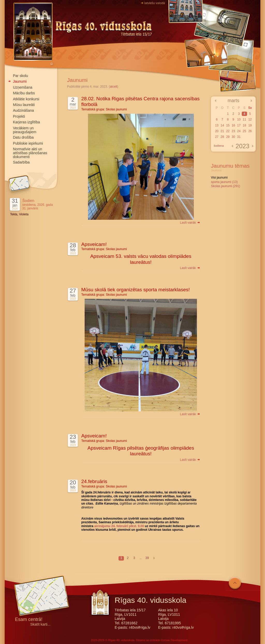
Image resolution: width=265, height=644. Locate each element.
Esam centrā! (29, 620)
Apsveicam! (94, 244)
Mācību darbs (24, 93)
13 (217, 125)
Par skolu (20, 76)
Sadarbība (21, 162)
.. (141, 558)
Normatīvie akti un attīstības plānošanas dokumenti (30, 153)
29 (228, 137)
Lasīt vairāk (190, 223)
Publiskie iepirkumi (28, 143)
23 (233, 131)
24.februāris (94, 481)
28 (222, 137)
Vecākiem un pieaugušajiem (25, 130)
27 (217, 137)
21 (222, 131)
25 (244, 131)
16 (233, 125)
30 (233, 137)
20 (217, 131)
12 (250, 119)
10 (239, 119)
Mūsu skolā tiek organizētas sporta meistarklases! (135, 290)
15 (228, 125)
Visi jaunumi (219, 178)
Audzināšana (23, 110)
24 (239, 131)
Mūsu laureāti (24, 105)
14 (222, 125)
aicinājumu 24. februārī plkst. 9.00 (119, 526)
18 (244, 125)
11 (244, 119)
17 (239, 125)
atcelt (113, 87)
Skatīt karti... (40, 624)
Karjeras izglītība (26, 122)
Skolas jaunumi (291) (226, 186)
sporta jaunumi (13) (224, 182)
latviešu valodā (155, 3)
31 (239, 137)
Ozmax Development (174, 640)
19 (250, 125)
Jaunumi (20, 81)
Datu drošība (23, 137)
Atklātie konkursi (26, 99)
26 (250, 131)
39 (147, 558)
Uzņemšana (23, 87)
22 (228, 131)
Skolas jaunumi (116, 109)
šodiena (219, 146)
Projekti (19, 116)
